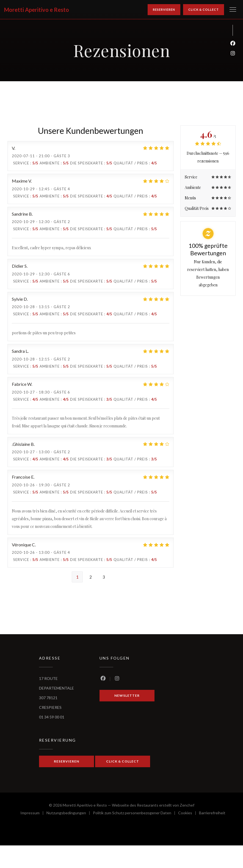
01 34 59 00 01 (52, 717)
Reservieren (164, 10)
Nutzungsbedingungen (70, 814)
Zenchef (187, 805)
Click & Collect (204, 10)
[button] (233, 10)
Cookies (189, 814)
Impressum (33, 814)
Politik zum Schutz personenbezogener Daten (136, 814)
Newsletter (127, 695)
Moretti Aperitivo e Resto (37, 10)
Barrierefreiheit (212, 814)
